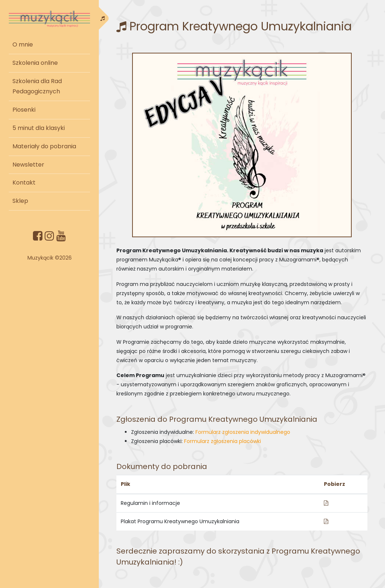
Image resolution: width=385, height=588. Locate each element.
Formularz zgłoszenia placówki (223, 441)
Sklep (20, 201)
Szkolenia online (35, 63)
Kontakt (24, 183)
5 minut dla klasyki (39, 128)
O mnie (23, 44)
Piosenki (24, 110)
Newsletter (28, 165)
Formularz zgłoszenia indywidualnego (243, 432)
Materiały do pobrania (44, 146)
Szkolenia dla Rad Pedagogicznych (37, 86)
